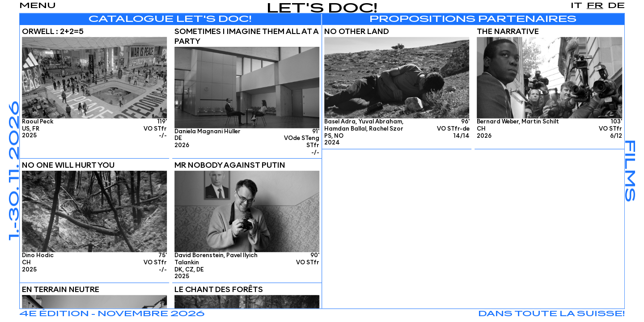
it (576, 6)
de (616, 6)
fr (595, 6)
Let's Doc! (322, 9)
